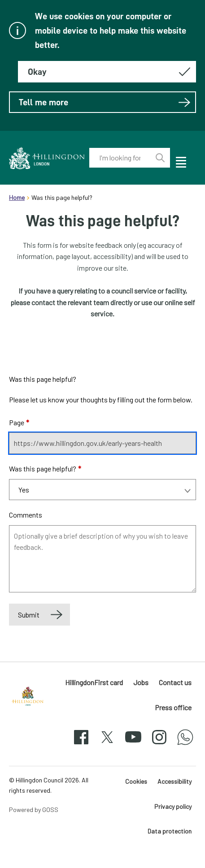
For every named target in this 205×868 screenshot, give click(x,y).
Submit (29, 615)
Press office (173, 707)
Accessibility (174, 781)
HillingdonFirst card (94, 682)
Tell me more (105, 102)
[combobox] (120, 158)
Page (19, 422)
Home (17, 197)
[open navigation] (180, 161)
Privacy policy (173, 806)
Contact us (175, 682)
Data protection (170, 831)
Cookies (136, 781)
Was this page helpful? (45, 469)
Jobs (141, 682)
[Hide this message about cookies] (107, 72)
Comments (26, 515)
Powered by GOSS (34, 810)
